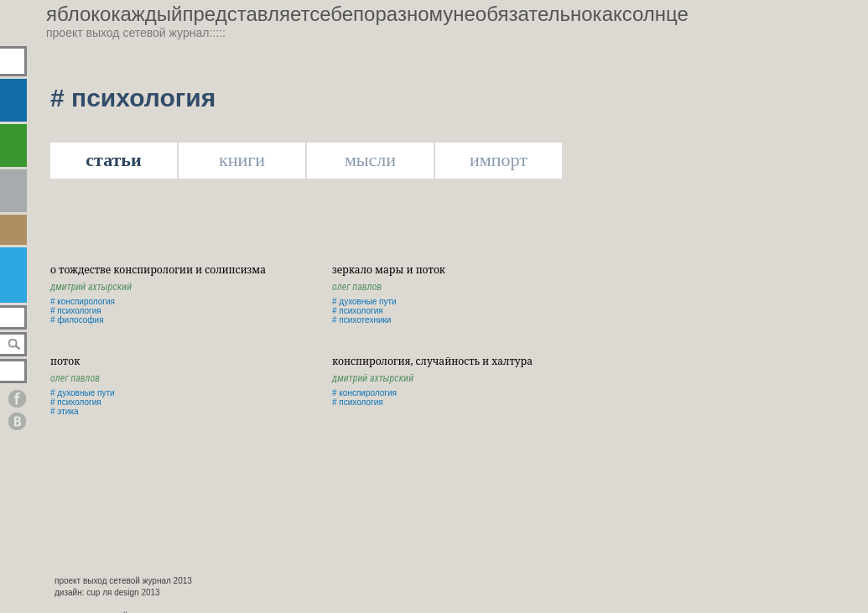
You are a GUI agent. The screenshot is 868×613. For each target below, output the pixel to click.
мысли (370, 160)
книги (242, 160)
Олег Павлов (357, 287)
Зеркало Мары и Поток (389, 270)
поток (65, 361)
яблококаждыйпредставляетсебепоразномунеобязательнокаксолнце (367, 14)
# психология (76, 311)
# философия (77, 320)
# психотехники (361, 320)
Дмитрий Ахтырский (91, 287)
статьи (113, 160)
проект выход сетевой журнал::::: (136, 33)
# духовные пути (364, 301)
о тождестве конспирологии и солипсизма (158, 270)
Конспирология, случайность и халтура (432, 361)
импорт (499, 160)
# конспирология (83, 301)
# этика (65, 411)
